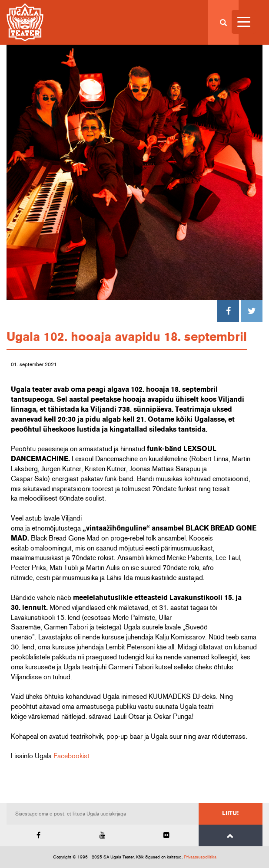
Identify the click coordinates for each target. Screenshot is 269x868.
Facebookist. (72, 756)
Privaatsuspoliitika (200, 857)
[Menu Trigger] (244, 22)
